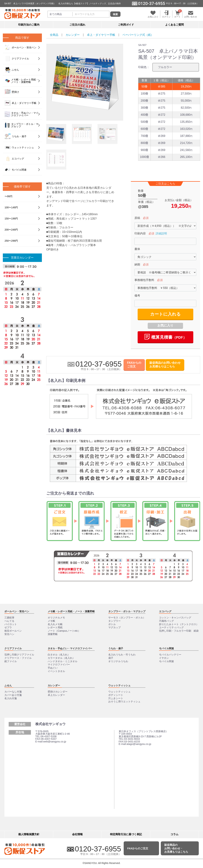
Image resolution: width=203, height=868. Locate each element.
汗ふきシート (116, 698)
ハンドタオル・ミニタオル (63, 661)
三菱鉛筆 (9, 618)
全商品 (54, 35)
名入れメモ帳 (55, 624)
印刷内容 (140, 234)
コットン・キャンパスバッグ (175, 618)
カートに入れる (165, 314)
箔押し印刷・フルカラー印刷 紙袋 (179, 631)
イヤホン (164, 658)
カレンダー (73, 35)
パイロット (11, 624)
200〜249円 (11, 230)
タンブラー (114, 621)
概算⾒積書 (165, 337)
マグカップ (114, 627)
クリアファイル (17, 59)
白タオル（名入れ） (59, 655)
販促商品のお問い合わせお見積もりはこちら (165, 365)
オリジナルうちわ (118, 661)
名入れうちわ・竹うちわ (122, 655)
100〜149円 (11, 207)
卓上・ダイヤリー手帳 (101, 35)
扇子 (111, 658)
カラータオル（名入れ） (61, 658)
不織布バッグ (166, 621)
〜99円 (8, 196)
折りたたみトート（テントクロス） (179, 624)
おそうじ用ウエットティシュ (124, 701)
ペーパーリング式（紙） (138, 35)
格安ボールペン (13, 631)
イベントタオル (56, 671)
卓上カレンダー (56, 695)
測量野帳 (53, 634)
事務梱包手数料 (144, 280)
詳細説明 (161, 234)
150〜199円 (11, 219)
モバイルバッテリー (170, 655)
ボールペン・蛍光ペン (20, 47)
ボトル (112, 624)
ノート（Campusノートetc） (64, 631)
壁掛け (12, 92)
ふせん (12, 70)
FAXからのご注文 (134, 365)
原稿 (137, 218)
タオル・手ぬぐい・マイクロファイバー (21, 114)
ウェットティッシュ (19, 147)
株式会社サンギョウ (50, 724)
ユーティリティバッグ (171, 627)
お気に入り (165, 326)
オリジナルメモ (56, 618)
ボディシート (116, 695)
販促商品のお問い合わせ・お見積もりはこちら (176, 848)
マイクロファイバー (59, 664)
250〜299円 (11, 241)
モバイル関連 (16, 170)
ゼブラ (8, 627)
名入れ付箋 (11, 698)
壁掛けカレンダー (58, 692)
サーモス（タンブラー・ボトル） (127, 618)
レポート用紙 (55, 627)
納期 (137, 265)
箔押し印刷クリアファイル (19, 655)
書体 (137, 249)
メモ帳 (51, 621)
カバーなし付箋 (13, 692)
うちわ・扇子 (16, 136)
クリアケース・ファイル (18, 658)
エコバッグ (14, 159)
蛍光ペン (9, 634)
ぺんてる (9, 621)
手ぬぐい (53, 668)
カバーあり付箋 (13, 695)
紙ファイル (11, 661)
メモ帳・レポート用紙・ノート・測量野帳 (21, 81)
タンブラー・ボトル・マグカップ (21, 125)
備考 (137, 296)
